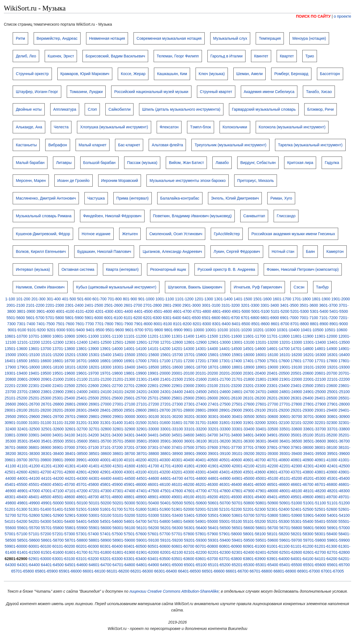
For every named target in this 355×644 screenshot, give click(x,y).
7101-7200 (328, 318)
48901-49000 (159, 497)
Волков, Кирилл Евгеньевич (41, 251)
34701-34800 (231, 435)
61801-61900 (124, 552)
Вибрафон (58, 145)
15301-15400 (100, 355)
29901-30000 (124, 417)
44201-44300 (76, 478)
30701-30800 (315, 417)
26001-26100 (231, 398)
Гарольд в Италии (227, 56)
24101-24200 (124, 392)
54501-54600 (111, 521)
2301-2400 (74, 305)
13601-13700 (40, 349)
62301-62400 (243, 552)
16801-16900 (111, 361)
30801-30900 (338, 417)
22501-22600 (88, 386)
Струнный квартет (216, 92)
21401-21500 (171, 379)
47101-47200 (76, 491)
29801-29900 (100, 417)
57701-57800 (183, 534)
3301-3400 (270, 305)
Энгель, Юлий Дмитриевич (235, 198)
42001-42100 (243, 466)
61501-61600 (52, 552)
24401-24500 (195, 392)
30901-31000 (16, 423)
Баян (310, 251)
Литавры (64, 163)
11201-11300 (159, 336)
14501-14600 (254, 349)
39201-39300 (267, 454)
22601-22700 (111, 386)
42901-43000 (111, 472)
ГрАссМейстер (227, 234)
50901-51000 (291, 503)
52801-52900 (52, 515)
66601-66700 (237, 571)
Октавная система (78, 269)
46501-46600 (278, 484)
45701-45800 (88, 484)
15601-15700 (171, 355)
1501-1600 (262, 299)
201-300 (38, 299)
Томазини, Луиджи (86, 92)
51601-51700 (111, 509)
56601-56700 (267, 528)
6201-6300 (152, 318)
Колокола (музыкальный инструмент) (292, 127)
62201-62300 (219, 552)
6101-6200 (133, 318)
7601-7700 (85, 324)
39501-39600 (338, 454)
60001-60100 (40, 546)
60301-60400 (111, 546)
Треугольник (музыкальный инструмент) (230, 145)
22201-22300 (16, 386)
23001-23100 (207, 386)
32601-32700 (76, 429)
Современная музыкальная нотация (169, 38)
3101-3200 (231, 305)
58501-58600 (29, 540)
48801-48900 (135, 497)
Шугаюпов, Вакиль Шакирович (195, 287)
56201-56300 (171, 528)
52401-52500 (302, 509)
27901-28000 (338, 404)
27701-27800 (291, 404)
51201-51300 (16, 509)
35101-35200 (326, 435)
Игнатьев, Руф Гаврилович (258, 287)
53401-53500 (195, 515)
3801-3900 (26, 311)
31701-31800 (207, 423)
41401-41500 (100, 466)
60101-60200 (64, 546)
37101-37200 (111, 447)
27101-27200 (148, 404)
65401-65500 (291, 565)
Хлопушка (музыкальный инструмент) (114, 127)
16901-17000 (135, 361)
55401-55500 (326, 521)
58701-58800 (76, 540)
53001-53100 (100, 515)
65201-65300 (243, 565)
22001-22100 (315, 379)
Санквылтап (254, 216)
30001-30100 (148, 417)
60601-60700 (183, 546)
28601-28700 (159, 410)
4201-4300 (104, 311)
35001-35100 (302, 435)
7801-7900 (124, 324)
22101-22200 (338, 379)
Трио (310, 56)
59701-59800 (315, 540)
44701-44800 (195, 478)
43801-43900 (326, 472)
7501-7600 (65, 324)
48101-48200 (315, 491)
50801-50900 (267, 503)
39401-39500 (315, 454)
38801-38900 (171, 454)
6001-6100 (114, 318)
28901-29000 (231, 410)
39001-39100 (219, 454)
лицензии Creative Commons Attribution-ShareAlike (174, 591)
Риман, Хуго (281, 198)
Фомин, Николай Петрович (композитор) (303, 269)
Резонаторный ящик (168, 269)
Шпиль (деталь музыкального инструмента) (181, 109)
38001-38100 (326, 447)
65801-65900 (46, 571)
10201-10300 (264, 330)
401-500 (69, 299)
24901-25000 (315, 392)
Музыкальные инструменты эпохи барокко (188, 181)
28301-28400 (88, 410)
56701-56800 (291, 528)
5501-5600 (16, 318)
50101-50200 (100, 503)
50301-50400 (148, 503)
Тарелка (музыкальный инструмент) (310, 145)
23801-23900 (52, 392)
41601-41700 (148, 466)
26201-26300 (278, 398)
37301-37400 (159, 447)
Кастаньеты (26, 145)
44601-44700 (171, 478)
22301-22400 (40, 386)
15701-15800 (195, 355)
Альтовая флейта (167, 145)
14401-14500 (231, 349)
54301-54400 (64, 521)
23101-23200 (231, 386)
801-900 (130, 299)
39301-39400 (291, 454)
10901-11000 (88, 336)
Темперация (270, 38)
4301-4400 (124, 311)
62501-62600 (291, 552)
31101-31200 (64, 423)
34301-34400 (135, 435)
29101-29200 (278, 410)
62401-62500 (267, 552)
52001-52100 (207, 509)
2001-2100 (16, 305)
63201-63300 (111, 559)
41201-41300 (52, 466)
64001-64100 (302, 559)
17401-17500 (254, 361)
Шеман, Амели (250, 74)
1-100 (10, 299)
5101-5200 (280, 311)
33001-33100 (171, 429)
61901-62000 (148, 552)
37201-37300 (135, 447)
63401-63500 (159, 559)
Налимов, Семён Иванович (40, 287)
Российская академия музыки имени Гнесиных (293, 234)
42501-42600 (16, 472)
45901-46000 (135, 484)
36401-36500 (291, 441)
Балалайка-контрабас (180, 198)
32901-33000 (148, 429)
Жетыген (130, 234)
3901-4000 (46, 311)
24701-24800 (267, 392)
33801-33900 (16, 435)
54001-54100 (338, 515)
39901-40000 (88, 460)
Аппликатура (65, 109)
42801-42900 (88, 472)
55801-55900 (76, 528)
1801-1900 (321, 299)
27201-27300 (171, 404)
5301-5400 (319, 311)
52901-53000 (76, 515)
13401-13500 (338, 342)
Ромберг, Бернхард (291, 74)
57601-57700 (159, 534)
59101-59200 (171, 540)
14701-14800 (302, 349)
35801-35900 (148, 441)
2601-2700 (133, 305)
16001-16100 (267, 355)
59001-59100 (148, 540)
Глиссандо (286, 216)
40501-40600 (231, 460)
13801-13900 (88, 349)
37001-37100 (88, 447)
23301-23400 (278, 386)
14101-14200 (159, 349)
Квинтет (261, 56)
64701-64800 (124, 565)
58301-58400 (326, 534)
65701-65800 (22, 571)
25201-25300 (40, 398)
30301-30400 (219, 417)
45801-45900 (111, 484)
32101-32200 (302, 423)
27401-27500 (219, 404)
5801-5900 (74, 318)
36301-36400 (267, 441)
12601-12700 (148, 342)
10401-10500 (312, 330)
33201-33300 (219, 429)
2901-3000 (192, 305)
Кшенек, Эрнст (61, 56)
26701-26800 (52, 404)
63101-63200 (88, 559)
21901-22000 (291, 379)
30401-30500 (243, 417)
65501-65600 (315, 565)
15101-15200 (52, 355)
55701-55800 (52, 528)
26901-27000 (100, 404)
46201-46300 (207, 484)
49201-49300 (231, 497)
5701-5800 (55, 318)
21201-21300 (124, 379)
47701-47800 (219, 491)
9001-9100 (17, 330)
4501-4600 (163, 311)
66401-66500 (189, 571)
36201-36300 (243, 441)
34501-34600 (183, 435)
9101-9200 (37, 330)
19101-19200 (315, 367)
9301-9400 (76, 330)
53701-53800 (267, 515)
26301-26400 (302, 398)
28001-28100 (16, 410)
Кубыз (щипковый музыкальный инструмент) (116, 287)
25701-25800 (159, 398)
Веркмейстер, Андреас (57, 38)
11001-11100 (111, 336)
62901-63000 (40, 559)
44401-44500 (124, 478)
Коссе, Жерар (133, 74)
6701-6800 (250, 318)
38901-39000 (195, 454)
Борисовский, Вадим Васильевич (115, 56)
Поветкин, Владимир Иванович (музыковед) (192, 216)
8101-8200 (182, 324)
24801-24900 (291, 392)
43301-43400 (207, 472)
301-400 (54, 299)
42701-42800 (64, 472)
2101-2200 (35, 305)
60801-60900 (231, 546)
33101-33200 (195, 429)
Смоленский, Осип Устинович (176, 234)
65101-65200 (219, 565)
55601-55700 (29, 528)
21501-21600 (195, 379)
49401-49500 (278, 497)
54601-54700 (135, 521)
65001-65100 (195, 565)
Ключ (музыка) (212, 74)
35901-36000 (171, 441)
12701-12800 (171, 342)
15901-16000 (243, 355)
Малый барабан (30, 163)
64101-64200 (326, 559)
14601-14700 (278, 349)
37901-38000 (302, 447)
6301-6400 (172, 318)
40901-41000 (326, 460)
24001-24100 (100, 392)
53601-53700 (243, 515)
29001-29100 (254, 410)
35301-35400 (29, 441)
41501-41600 (124, 466)
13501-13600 (16, 349)
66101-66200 (118, 571)
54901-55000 (207, 521)
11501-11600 (231, 336)
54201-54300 (40, 521)
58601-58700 (52, 540)
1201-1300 (204, 299)
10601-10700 (16, 336)
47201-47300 (100, 491)
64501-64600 (76, 565)
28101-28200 (40, 410)
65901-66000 (70, 571)
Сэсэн (299, 287)
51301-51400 (40, 509)
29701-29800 (76, 417)
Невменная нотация (107, 38)
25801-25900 (183, 398)
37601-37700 (231, 447)
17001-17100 (159, 361)
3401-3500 (289, 305)
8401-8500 (241, 324)
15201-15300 (76, 355)
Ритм (20, 38)
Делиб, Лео (26, 56)
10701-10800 (40, 336)
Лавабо (222, 163)
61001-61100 (278, 546)
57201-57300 (64, 534)
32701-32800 (100, 429)
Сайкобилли (119, 109)
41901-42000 (219, 466)
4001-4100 (65, 311)
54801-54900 (183, 521)
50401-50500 (171, 503)
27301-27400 (195, 404)
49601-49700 (326, 497)
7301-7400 (26, 324)
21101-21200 (100, 379)
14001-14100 (135, 349)
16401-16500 (16, 361)
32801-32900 (124, 429)
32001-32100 (278, 423)
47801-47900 (243, 491)
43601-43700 (278, 472)
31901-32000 (254, 423)
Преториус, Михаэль (256, 181)
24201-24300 (148, 392)
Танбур (322, 287)
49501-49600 (302, 497)
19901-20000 (159, 373)
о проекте (342, 16)
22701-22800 (135, 386)
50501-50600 (195, 503)
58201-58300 (302, 534)
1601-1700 (282, 299)
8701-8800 (300, 324)
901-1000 (146, 299)
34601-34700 (207, 435)
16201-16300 (315, 355)
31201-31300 (88, 423)
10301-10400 (288, 330)
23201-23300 (254, 386)
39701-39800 (40, 460)
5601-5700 (35, 318)
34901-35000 (278, 435)
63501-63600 (183, 559)
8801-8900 (319, 324)
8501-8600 (261, 324)
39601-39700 (16, 460)
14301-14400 (207, 349)
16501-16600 (40, 361)
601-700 (99, 299)
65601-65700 (338, 565)
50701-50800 (243, 503)
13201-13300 (291, 342)
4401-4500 (143, 311)
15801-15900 (219, 355)
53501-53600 (219, 515)
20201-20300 (231, 373)
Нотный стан (283, 251)
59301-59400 (219, 540)
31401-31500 (135, 423)
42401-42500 (338, 466)
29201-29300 (302, 410)
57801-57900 (207, 534)
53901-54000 (315, 515)
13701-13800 (64, 349)
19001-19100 (291, 367)
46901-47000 (29, 491)
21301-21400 (148, 379)
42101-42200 (267, 466)
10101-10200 (241, 330)
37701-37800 (254, 447)
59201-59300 (195, 540)
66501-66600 (213, 571)
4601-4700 (182, 311)
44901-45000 (243, 478)
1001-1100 (165, 299)
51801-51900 (159, 509)
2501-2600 (114, 305)
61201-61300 (326, 546)
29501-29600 (29, 417)
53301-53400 (171, 515)
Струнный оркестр (32, 74)
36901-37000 (64, 447)
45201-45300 (315, 478)
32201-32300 (326, 423)
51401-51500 (64, 509)
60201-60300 (88, 546)
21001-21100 (76, 379)
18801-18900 (243, 367)
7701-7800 (104, 324)
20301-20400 (254, 373)
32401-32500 (29, 429)
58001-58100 (254, 534)
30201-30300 (195, 417)
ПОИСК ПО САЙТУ (313, 16)
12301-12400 (76, 342)
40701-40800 (278, 460)
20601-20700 (326, 373)
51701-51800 (135, 509)
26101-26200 (254, 398)
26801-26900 (76, 404)
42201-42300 (291, 466)
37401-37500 (183, 447)
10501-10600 (336, 330)
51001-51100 (315, 503)
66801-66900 (285, 571)
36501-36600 (315, 441)
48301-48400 (16, 497)
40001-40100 (111, 460)
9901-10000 (194, 330)
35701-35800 (124, 441)
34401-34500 (159, 435)
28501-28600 (135, 410)
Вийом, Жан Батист (186, 163)
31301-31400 (111, 423)
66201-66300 (142, 571)
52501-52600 (326, 509)
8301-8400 (221, 324)
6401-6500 (192, 318)
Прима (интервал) (133, 198)
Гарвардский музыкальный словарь (264, 109)
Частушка (96, 198)
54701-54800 (159, 521)
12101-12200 (29, 342)
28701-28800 (183, 410)
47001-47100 (52, 491)
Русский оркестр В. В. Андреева (226, 269)
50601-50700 (219, 503)
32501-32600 (52, 429)
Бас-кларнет (129, 145)
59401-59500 (243, 540)
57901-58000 (231, 534)
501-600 (84, 299)
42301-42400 (315, 466)
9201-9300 (56, 330)
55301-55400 (302, 521)
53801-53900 (291, 515)
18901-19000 (267, 367)
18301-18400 (124, 367)
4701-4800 (202, 311)
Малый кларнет (93, 145)
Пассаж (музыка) (142, 163)
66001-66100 (94, 571)
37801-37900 (278, 447)
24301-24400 (171, 392)
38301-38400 (52, 454)
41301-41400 (76, 466)
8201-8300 (202, 324)
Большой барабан (99, 163)
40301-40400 (183, 460)
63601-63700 (207, 559)
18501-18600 (171, 367)
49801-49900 (29, 503)
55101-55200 (254, 521)
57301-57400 (88, 534)
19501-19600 (64, 373)
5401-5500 (339, 311)
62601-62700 (315, 552)
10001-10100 (217, 330)
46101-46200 (183, 484)
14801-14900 (326, 349)
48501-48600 (64, 497)
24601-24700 (243, 392)
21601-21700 (219, 379)
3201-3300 (250, 305)
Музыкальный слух (230, 38)
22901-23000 (183, 386)
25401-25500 (88, 398)
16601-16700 (64, 361)
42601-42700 (40, 472)
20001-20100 (183, 373)
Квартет (287, 56)
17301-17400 (231, 361)
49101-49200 (207, 497)
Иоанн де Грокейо (74, 181)
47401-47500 (148, 491)
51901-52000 (183, 509)
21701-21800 (243, 379)
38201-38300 (29, 454)
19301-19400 (16, 373)
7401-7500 (46, 324)
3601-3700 (328, 305)
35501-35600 (76, 441)
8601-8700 (280, 324)
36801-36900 (40, 447)
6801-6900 (270, 318)
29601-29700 (52, 417)
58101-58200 (278, 534)
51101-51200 (338, 503)
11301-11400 (183, 336)
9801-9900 (173, 330)
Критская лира (300, 163)
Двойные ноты (29, 109)
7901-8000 (143, 324)
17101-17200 (183, 361)
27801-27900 (315, 404)
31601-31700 (183, 423)
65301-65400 (267, 565)
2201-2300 (55, 305)
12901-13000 (219, 342)
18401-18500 (148, 367)
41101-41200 (29, 466)
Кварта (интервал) (122, 269)
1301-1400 (223, 299)
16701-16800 (88, 361)
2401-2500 (94, 305)
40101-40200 (135, 460)
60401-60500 (135, 546)
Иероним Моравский (120, 181)
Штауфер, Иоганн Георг (37, 92)
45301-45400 (338, 478)
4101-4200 (85, 311)
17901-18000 (29, 367)
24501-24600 (219, 392)
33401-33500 (267, 429)
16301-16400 (338, 355)
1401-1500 (243, 299)
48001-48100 (291, 491)
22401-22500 (64, 386)
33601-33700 (315, 429)
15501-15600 (148, 355)
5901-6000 (94, 318)
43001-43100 (135, 472)
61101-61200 (302, 546)
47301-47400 (124, 491)
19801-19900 (135, 373)
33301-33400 (243, 429)
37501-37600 (207, 447)
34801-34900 (254, 435)
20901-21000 (52, 379)
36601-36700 (338, 441)
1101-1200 (184, 299)
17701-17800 (326, 361)
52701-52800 (29, 515)
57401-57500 (111, 534)
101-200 (23, 299)
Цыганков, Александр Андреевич (172, 251)
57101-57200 (40, 534)
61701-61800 (100, 552)
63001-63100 (64, 559)
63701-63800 (231, 559)
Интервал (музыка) (33, 269)
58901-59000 (124, 540)
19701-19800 (111, 373)
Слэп (92, 109)
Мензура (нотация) (309, 38)
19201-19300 (338, 367)
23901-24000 (76, 392)
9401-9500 (95, 330)
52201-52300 (254, 509)
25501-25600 (111, 398)
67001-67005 (333, 571)
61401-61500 (29, 552)
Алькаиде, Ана (29, 127)
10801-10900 (64, 336)
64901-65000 (171, 565)
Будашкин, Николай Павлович (104, 251)
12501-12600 (124, 342)
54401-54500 (88, 521)
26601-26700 (29, 404)
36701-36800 (16, 447)
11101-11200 (135, 336)
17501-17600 (278, 361)
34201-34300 (111, 435)
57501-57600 (135, 534)
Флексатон (169, 127)
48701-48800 (111, 497)
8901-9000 (339, 324)
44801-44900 (219, 478)
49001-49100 (183, 497)
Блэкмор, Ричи (321, 109)
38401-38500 (76, 454)
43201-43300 (183, 472)
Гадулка (332, 163)
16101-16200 (291, 355)
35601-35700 (100, 441)
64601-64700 (100, 565)
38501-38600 (100, 454)
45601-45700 (64, 484)
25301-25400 (64, 398)
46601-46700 (302, 484)
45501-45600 (40, 484)
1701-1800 (302, 299)
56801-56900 (315, 528)
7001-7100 (309, 318)
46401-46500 (254, 484)
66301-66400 (166, 571)
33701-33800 (338, 429)
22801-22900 (159, 386)
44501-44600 (148, 478)
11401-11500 (207, 336)
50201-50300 (124, 503)
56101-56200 (148, 528)
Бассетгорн (330, 74)
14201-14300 (183, 349)
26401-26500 (326, 398)
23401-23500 (302, 386)
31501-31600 (159, 423)
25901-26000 (207, 398)
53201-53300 (148, 515)
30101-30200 (171, 417)
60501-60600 (159, 546)
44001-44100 (29, 478)
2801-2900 (172, 305)
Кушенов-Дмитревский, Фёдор (43, 234)
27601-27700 (267, 404)
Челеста (61, 127)
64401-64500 (52, 565)
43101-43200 (159, 472)
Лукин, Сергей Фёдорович (237, 251)
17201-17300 (207, 361)
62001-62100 (171, 552)
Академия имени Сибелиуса (269, 92)
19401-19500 (40, 373)
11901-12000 (326, 336)
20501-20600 (302, 373)
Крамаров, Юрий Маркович (85, 74)
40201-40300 (159, 460)
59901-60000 (16, 546)
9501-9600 (115, 330)
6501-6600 (211, 318)
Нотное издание (96, 234)
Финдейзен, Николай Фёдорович (112, 216)
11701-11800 (278, 336)
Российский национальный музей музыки (151, 92)
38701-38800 (148, 454)
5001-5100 (261, 311)
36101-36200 (219, 441)
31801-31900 (231, 423)
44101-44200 (52, 478)
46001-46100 (159, 484)
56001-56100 (124, 528)
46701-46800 (326, 484)
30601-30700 (291, 417)
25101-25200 (16, 398)
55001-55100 (231, 521)
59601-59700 (291, 540)
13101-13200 (267, 342)
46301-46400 (231, 484)
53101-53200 (124, 515)
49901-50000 (52, 503)
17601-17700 (302, 361)
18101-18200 (76, 367)
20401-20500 (278, 373)
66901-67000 (309, 571)
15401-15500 (124, 355)
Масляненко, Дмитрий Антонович (46, 198)
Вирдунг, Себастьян (258, 163)
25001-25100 (338, 392)
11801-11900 (302, 336)
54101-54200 (16, 521)
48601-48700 (88, 497)
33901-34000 (40, 435)
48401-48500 (40, 497)
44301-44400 (100, 478)
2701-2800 (152, 305)
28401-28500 (111, 410)
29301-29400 (326, 410)
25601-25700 (135, 398)
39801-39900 (64, 460)
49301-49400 (254, 497)
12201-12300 (52, 342)
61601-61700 (76, 552)
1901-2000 (341, 299)
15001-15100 (29, 355)
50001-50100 (76, 503)
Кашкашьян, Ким (172, 74)
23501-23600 (326, 386)
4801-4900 (221, 311)
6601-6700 (231, 318)
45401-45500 (16, 484)
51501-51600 (88, 509)
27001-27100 (124, 404)
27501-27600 (243, 404)
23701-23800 (29, 392)
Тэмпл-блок (200, 127)
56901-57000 (338, 528)
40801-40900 (302, 460)
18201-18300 (100, 367)
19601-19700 (88, 373)
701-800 (115, 299)
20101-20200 (207, 373)
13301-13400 (315, 342)
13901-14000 (111, 349)
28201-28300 (64, 410)
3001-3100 (211, 305)
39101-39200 (243, 454)
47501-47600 (171, 491)
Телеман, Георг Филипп (178, 56)
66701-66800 (261, 571)
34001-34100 (64, 435)
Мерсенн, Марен (31, 181)
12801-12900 (195, 342)
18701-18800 (219, 367)
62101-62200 (195, 552)
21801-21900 (267, 379)
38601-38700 (124, 454)
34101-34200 (88, 435)
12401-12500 (100, 342)
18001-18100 (52, 367)
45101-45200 (291, 478)
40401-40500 (207, 460)
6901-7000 (289, 318)
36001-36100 (195, 441)
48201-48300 (338, 491)
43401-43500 (231, 472)
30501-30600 (267, 417)
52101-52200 (231, 509)
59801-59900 (338, 540)
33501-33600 (291, 429)
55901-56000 (100, 528)
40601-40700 (254, 460)
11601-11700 (254, 336)
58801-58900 (100, 540)
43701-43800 (302, 472)
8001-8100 (163, 324)
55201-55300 (278, 521)
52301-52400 (278, 509)
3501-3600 (309, 305)
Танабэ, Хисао (319, 92)
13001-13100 (243, 342)
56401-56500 (219, 528)
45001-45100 (267, 478)
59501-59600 (267, 540)
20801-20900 (29, 379)
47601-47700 (195, 491)
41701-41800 (171, 466)
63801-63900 (254, 559)
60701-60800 (207, 546)
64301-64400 (29, 565)
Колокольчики (235, 127)
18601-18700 (195, 367)
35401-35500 (52, 441)
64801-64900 (148, 565)
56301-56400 (195, 528)
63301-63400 (135, 559)
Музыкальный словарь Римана (44, 216)
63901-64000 (278, 559)
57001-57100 (16, 534)
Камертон (335, 251)
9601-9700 (134, 330)
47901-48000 (267, 491)
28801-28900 (207, 410)
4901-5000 (241, 311)
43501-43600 (254, 472)
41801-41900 (195, 466)
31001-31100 (40, 423)
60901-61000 (254, 546)
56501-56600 (243, 528)
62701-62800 (338, 552)
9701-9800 (154, 330)
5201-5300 (300, 311)
